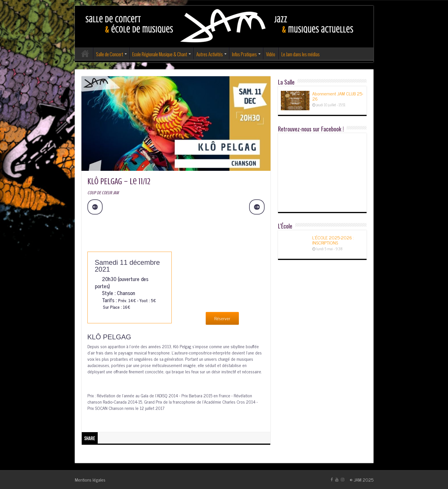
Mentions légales (90, 480)
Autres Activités (210, 54)
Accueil (85, 53)
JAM (358, 480)
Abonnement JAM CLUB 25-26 (338, 96)
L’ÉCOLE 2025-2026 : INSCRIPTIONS (333, 240)
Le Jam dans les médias (301, 54)
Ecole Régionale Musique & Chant (160, 54)
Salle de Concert (110, 54)
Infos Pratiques (244, 54)
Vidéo (271, 54)
